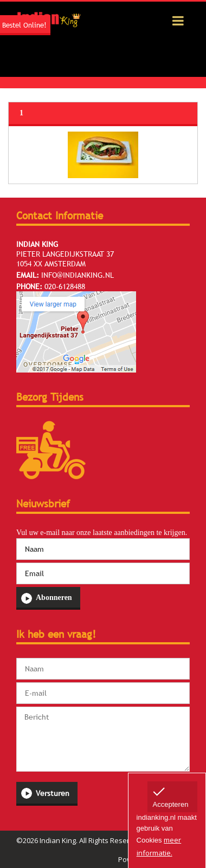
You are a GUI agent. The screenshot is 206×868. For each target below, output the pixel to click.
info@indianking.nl (78, 275)
